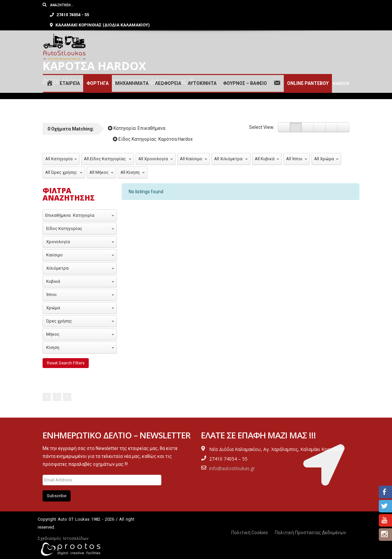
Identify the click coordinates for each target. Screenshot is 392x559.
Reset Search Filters (66, 363)
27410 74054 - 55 (228, 5)
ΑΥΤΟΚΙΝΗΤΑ (202, 74)
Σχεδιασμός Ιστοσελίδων (63, 538)
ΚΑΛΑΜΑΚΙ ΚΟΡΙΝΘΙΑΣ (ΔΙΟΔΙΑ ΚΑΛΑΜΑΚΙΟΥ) (258, 15)
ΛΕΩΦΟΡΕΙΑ (168, 74)
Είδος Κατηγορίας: (153, 139)
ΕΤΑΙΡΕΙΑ (70, 74)
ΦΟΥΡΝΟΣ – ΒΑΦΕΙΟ (245, 74)
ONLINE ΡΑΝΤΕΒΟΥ (308, 74)
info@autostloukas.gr (232, 468)
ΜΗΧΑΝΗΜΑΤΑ (132, 74)
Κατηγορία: (137, 128)
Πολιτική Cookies (250, 533)
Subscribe (57, 496)
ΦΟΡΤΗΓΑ (98, 74)
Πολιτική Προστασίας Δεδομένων (310, 533)
